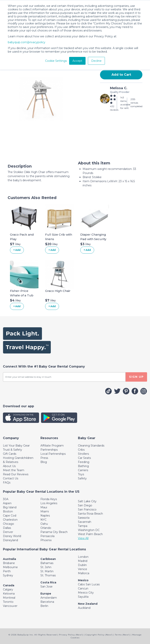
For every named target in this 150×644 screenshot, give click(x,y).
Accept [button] (77, 61)
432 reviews (114, 108)
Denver (8, 532)
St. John (46, 567)
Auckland (84, 608)
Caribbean (48, 559)
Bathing (83, 466)
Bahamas (47, 563)
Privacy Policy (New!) (71, 635)
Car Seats (84, 458)
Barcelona (47, 602)
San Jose (46, 587)
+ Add (17, 250)
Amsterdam (49, 598)
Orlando (46, 528)
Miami (45, 511)
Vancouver (10, 606)
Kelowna (9, 594)
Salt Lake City (87, 501)
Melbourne (10, 567)
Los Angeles (49, 503)
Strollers (83, 454)
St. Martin (47, 571)
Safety (82, 478)
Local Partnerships (53, 454)
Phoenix (46, 540)
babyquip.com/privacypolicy (27, 42)
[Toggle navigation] (11, 438)
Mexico (83, 580)
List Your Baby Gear (16, 446)
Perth (7, 571)
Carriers (83, 470)
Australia (9, 559)
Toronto (8, 602)
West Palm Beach (90, 534)
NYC (43, 520)
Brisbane (9, 563)
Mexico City (86, 593)
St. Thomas (48, 575)
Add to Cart (121, 75)
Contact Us (11, 478)
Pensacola (47, 536)
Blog (44, 462)
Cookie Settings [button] (56, 61)
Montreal (9, 598)
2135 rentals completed (136, 103)
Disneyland (10, 540)
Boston (8, 511)
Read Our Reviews (16, 474)
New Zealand (88, 604)
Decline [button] (96, 61)
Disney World (12, 536)
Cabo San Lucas (89, 584)
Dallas (7, 528)
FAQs (7, 483)
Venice (83, 569)
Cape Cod (10, 516)
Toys (81, 474)
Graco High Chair (58, 291)
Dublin (82, 565)
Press (44, 458)
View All (83, 538)
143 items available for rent (125, 103)
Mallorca (84, 573)
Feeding (84, 462)
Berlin (44, 606)
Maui (44, 507)
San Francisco (87, 509)
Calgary (8, 589)
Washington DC (89, 530)
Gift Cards (10, 454)
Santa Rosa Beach (90, 514)
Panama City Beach (54, 532)
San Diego (85, 505)
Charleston (10, 520)
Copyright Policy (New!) (99, 635)
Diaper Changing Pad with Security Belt (93, 239)
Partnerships (49, 450)
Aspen (7, 503)
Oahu (44, 524)
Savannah (85, 522)
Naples (45, 516)
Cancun (83, 588)
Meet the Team (14, 470)
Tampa (83, 526)
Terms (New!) (122, 635)
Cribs (81, 450)
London (83, 557)
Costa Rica (48, 582)
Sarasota (84, 518)
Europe (46, 594)
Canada (9, 585)
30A (6, 499)
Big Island (10, 507)
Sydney (8, 575)
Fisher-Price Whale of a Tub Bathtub (22, 295)
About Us (9, 466)
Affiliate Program (52, 446)
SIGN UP (136, 377)
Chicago (8, 524)
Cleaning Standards (91, 446)
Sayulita (83, 597)
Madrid (83, 561)
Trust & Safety (12, 450)
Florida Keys (49, 499)
